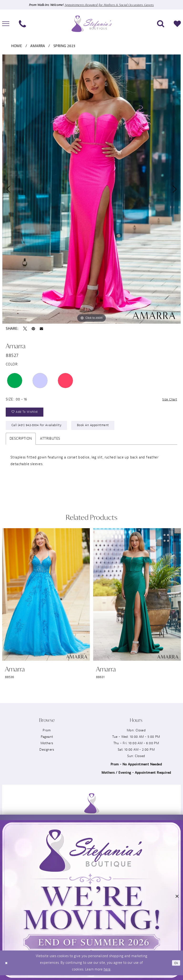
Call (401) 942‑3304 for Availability (39, 428)
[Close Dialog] (7, 968)
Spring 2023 (64, 46)
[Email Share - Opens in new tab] (41, 329)
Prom (47, 734)
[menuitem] (22, 24)
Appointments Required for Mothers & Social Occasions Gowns (111, 5)
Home (17, 46)
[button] (177, 897)
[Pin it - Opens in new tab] (33, 329)
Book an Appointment (100, 428)
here (107, 974)
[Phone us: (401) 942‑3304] (22, 24)
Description (21, 442)
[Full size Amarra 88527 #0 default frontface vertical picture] (91, 189)
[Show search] (161, 24)
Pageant (47, 741)
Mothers (47, 747)
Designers (47, 753)
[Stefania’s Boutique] (91, 24)
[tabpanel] (91, 189)
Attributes (50, 442)
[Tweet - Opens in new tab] (25, 329)
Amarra (38, 46)
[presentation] (46, 598)
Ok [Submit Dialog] (175, 968)
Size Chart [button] (169, 400)
